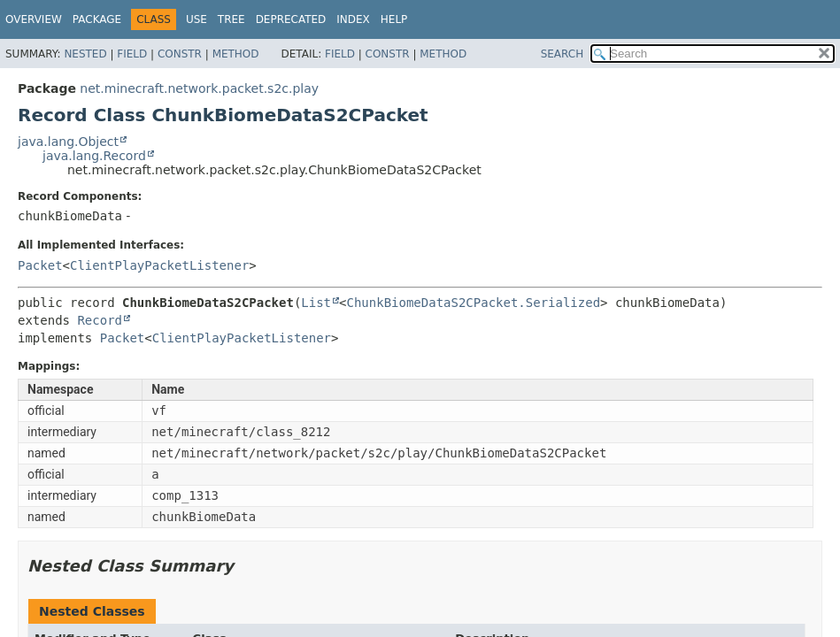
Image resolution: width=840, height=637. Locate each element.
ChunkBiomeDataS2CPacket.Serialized (473, 303)
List (316, 303)
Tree (231, 19)
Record (100, 320)
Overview (34, 19)
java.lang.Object (68, 142)
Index (353, 19)
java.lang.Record (94, 156)
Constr (180, 54)
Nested (85, 54)
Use (197, 19)
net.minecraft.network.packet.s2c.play (199, 88)
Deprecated (291, 19)
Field (132, 54)
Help (394, 19)
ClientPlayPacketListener (159, 265)
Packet (40, 265)
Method (236, 54)
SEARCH (563, 54)
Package (97, 19)
